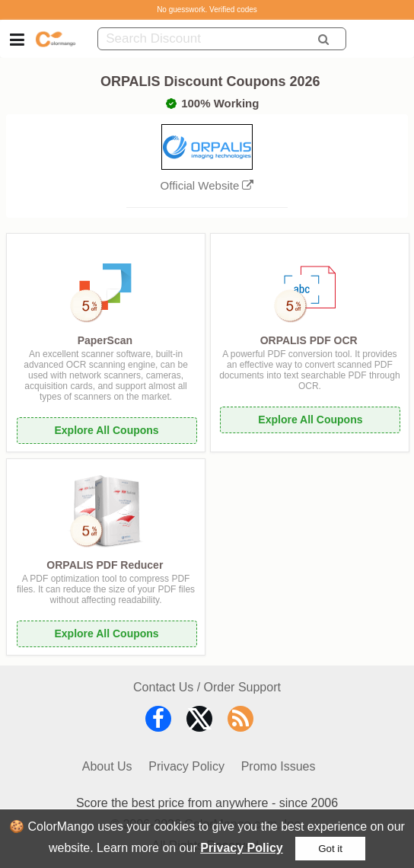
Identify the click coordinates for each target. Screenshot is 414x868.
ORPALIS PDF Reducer (105, 565)
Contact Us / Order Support (207, 687)
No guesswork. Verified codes (207, 10)
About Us (107, 766)
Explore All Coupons (106, 430)
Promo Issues (279, 766)
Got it (330, 849)
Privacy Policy (242, 848)
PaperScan (105, 340)
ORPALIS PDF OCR (309, 340)
